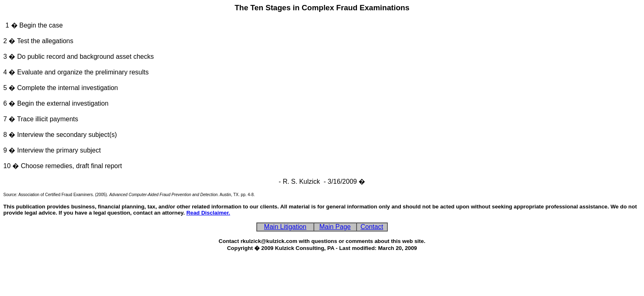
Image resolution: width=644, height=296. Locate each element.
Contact (372, 227)
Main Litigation (285, 227)
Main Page (335, 227)
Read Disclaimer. (208, 213)
